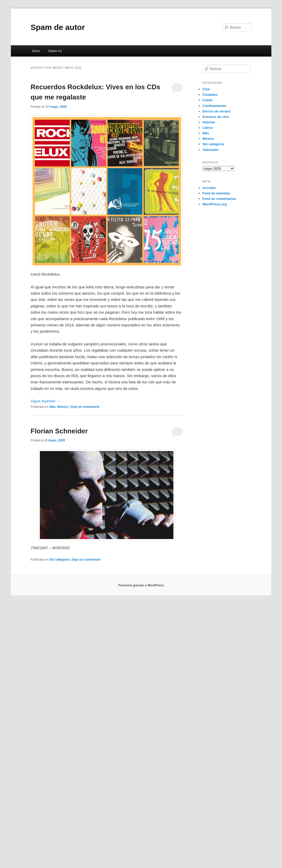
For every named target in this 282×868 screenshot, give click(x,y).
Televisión (211, 150)
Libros (208, 128)
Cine (206, 89)
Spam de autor (58, 27)
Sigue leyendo (46, 401)
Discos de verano (217, 111)
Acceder (209, 188)
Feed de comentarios (220, 199)
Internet (209, 122)
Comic (208, 100)
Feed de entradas (217, 193)
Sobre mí (55, 51)
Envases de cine (216, 117)
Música (63, 407)
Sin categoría (59, 560)
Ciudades (210, 95)
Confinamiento (214, 106)
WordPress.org (215, 204)
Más (52, 407)
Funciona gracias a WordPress (141, 585)
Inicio (36, 51)
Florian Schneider (59, 431)
